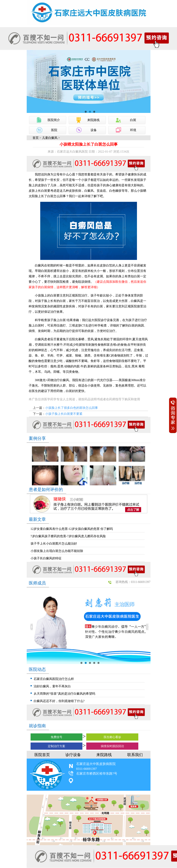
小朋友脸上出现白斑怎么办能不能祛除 (57, 551)
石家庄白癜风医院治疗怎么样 (54, 679)
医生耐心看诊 (112, 737)
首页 (36, 138)
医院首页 (42, 755)
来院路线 (93, 120)
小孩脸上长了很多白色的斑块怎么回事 (72, 408)
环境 (133, 130)
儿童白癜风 (50, 138)
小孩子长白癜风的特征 (46, 558)
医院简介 (54, 120)
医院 (54, 130)
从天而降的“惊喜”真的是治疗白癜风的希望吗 (64, 694)
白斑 (133, 120)
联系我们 (135, 755)
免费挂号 (56, 737)
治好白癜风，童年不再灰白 (52, 686)
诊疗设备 (73, 755)
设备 (94, 130)
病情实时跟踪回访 (112, 746)
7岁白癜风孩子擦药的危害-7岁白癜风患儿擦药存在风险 (68, 536)
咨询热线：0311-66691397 (133, 582)
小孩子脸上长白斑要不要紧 (64, 414)
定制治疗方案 (56, 746)
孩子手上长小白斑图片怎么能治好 (54, 544)
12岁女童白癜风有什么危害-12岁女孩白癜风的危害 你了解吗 (72, 529)
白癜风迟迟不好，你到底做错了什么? (59, 701)
